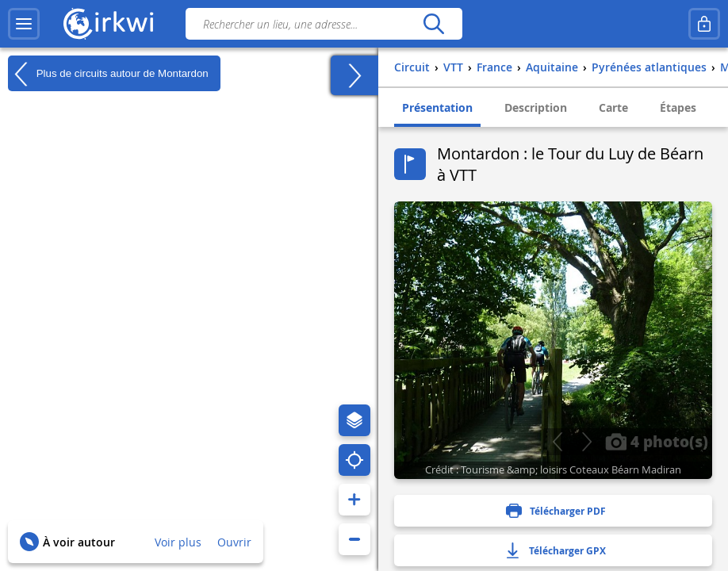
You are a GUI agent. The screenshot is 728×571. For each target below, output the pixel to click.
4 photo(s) (657, 441)
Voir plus (178, 542)
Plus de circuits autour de (108, 74)
